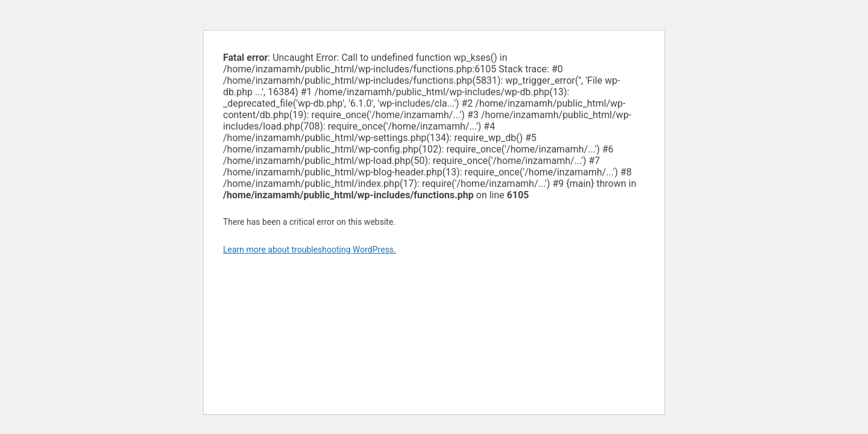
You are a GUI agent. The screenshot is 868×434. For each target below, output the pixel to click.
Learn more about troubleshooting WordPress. (310, 250)
